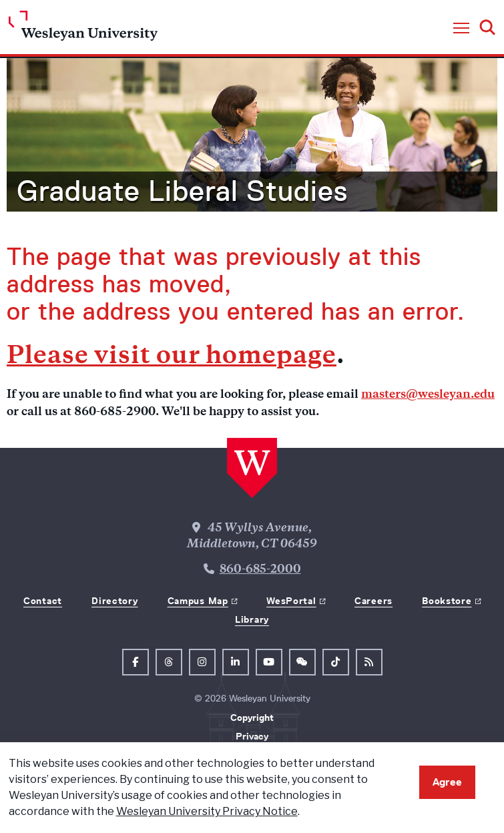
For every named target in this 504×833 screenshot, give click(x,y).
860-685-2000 (260, 570)
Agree (447, 782)
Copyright (252, 718)
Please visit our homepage (172, 357)
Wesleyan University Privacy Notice (207, 811)
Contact (43, 601)
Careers (373, 601)
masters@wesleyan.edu (428, 395)
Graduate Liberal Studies (182, 191)
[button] (461, 29)
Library (252, 619)
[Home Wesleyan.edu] (83, 29)
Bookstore (447, 601)
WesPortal (291, 601)
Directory (114, 601)
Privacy (252, 736)
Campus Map (198, 601)
